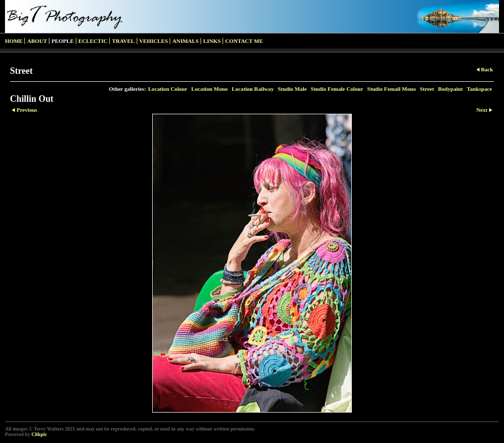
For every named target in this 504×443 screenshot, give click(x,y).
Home (14, 41)
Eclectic (93, 41)
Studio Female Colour (337, 89)
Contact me (244, 41)
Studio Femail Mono (392, 89)
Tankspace (479, 89)
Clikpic (39, 434)
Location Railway (252, 89)
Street (427, 89)
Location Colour (168, 89)
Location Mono (209, 89)
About (37, 41)
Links (212, 41)
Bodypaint (451, 89)
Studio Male (292, 89)
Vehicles (154, 41)
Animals (185, 41)
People (63, 41)
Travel (123, 41)
